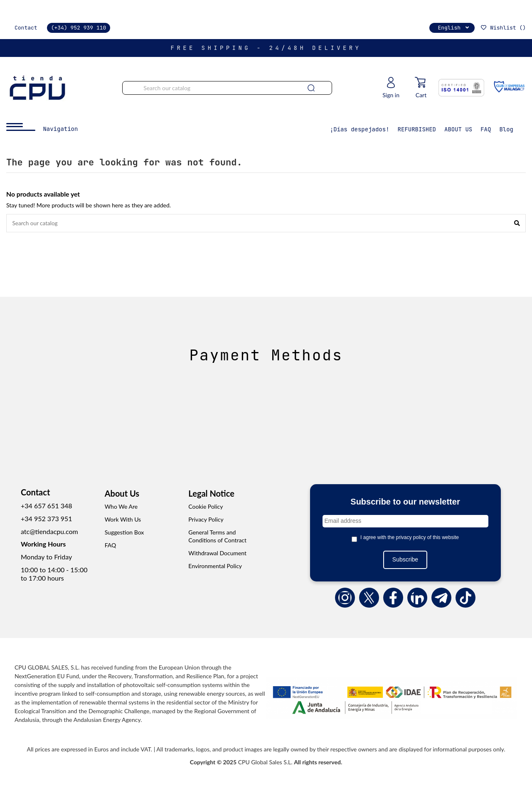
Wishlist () (503, 28)
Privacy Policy (206, 520)
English (454, 28)
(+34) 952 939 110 (79, 28)
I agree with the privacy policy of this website (410, 538)
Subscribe (405, 560)
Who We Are (121, 507)
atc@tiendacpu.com (49, 532)
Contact (26, 28)
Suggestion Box (124, 533)
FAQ (111, 545)
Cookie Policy (206, 507)
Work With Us (123, 520)
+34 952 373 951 (47, 519)
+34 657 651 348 (47, 506)
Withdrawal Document (217, 554)
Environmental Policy (215, 566)
